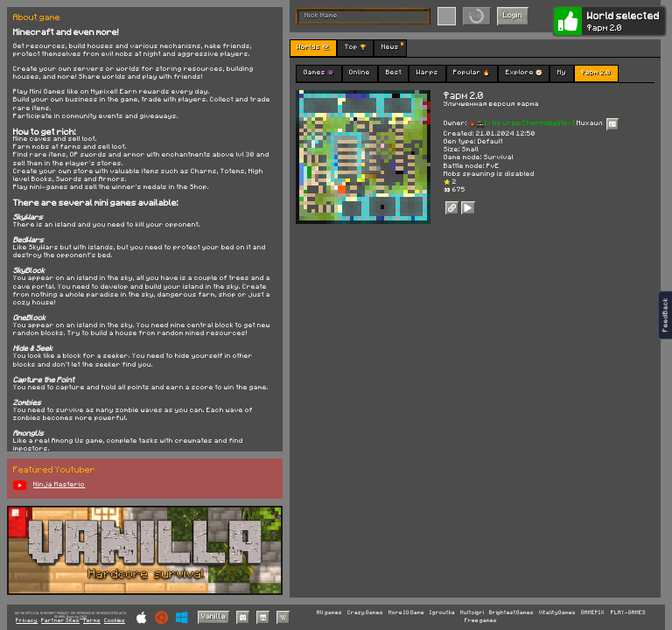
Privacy (27, 621)
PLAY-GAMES (628, 612)
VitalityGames (557, 612)
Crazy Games (365, 612)
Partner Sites (60, 621)
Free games (481, 620)
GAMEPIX (593, 612)
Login (513, 15)
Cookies (115, 621)
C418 (83, 616)
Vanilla (213, 616)
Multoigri (472, 612)
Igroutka (442, 612)
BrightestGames (511, 612)
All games (329, 612)
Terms (92, 621)
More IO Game (406, 612)
